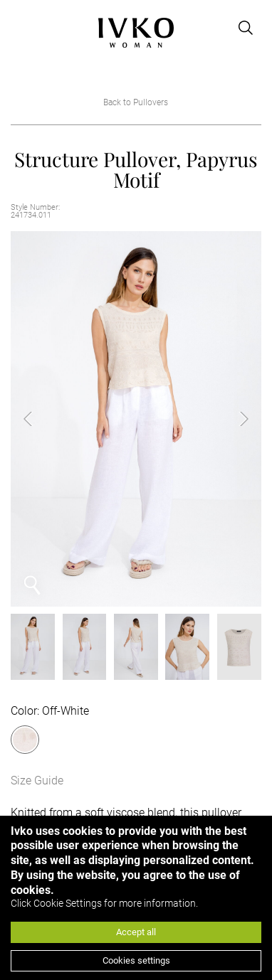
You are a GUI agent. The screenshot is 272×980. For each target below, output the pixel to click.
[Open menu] (19, 28)
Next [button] (233, 419)
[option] (136, 419)
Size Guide (37, 781)
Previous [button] (39, 419)
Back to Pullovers (136, 102)
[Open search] (246, 28)
